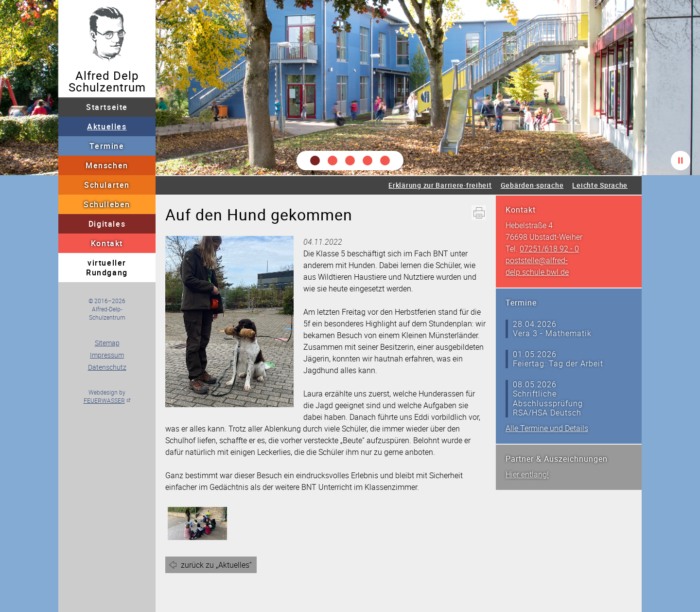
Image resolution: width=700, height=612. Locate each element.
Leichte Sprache (600, 185)
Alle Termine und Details (547, 428)
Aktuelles (107, 126)
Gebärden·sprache (532, 185)
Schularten (107, 185)
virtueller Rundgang (107, 268)
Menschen (107, 165)
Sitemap (107, 343)
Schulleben (107, 204)
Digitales (107, 224)
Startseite (107, 107)
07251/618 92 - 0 (549, 249)
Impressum (107, 355)
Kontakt (107, 243)
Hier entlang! (527, 474)
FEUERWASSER (104, 400)
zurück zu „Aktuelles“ (216, 565)
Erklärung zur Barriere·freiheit (440, 185)
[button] (315, 161)
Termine (107, 146)
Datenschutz (107, 367)
